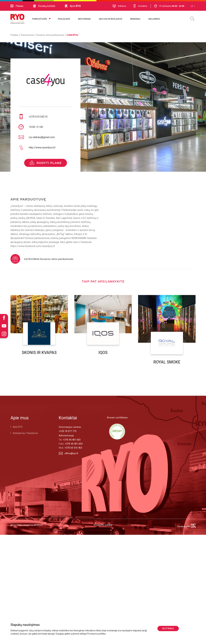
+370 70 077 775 (68, 431)
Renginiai (135, 19)
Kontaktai (140, 6)
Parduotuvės (40, 19)
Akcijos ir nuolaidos (110, 19)
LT (192, 6)
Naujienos (154, 19)
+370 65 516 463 (73, 448)
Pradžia (14, 35)
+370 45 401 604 (74, 444)
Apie (73, 6)
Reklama (119, 6)
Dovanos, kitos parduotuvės (50, 35)
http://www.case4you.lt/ (42, 148)
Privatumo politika (103, 525)
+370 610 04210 (38, 117)
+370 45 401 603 (72, 440)
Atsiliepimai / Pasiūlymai (25, 433)
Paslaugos (64, 19)
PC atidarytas (169, 6)
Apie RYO (18, 427)
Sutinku (168, 628)
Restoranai (84, 19)
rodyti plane (46, 163)
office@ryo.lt (68, 453)
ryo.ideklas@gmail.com (42, 137)
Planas (17, 6)
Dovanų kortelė (44, 6)
